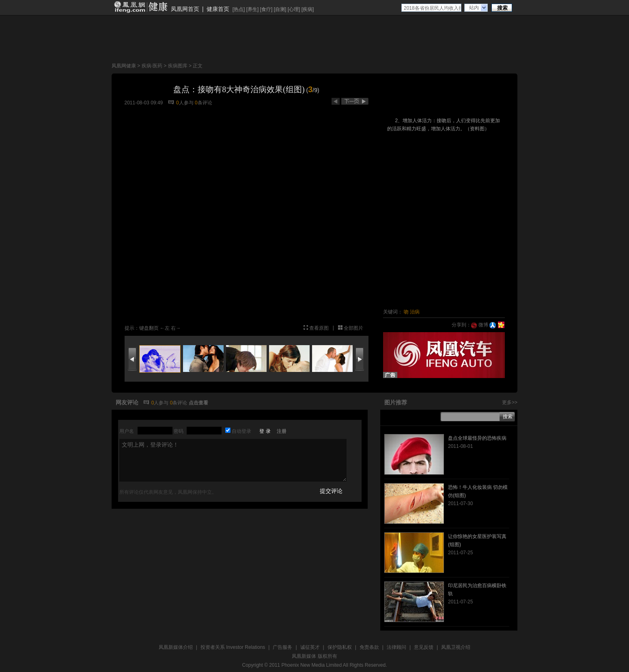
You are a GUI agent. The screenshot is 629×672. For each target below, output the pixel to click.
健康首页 (218, 9)
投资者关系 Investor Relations (233, 647)
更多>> (510, 402)
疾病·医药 (152, 66)
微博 (479, 325)
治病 (415, 312)
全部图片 (353, 328)
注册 (282, 431)
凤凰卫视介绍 (456, 647)
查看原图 (319, 328)
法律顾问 (396, 647)
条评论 (204, 103)
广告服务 (282, 647)
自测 (280, 9)
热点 (239, 9)
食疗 (266, 9)
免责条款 (369, 647)
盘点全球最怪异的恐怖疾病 (477, 438)
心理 (294, 9)
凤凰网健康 (124, 66)
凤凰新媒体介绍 (176, 647)
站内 (474, 8)
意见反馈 (424, 647)
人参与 (185, 103)
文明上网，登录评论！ (233, 460)
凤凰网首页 (185, 9)
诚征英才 (310, 647)
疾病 (308, 9)
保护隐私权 (340, 647)
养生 (252, 9)
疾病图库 (178, 66)
